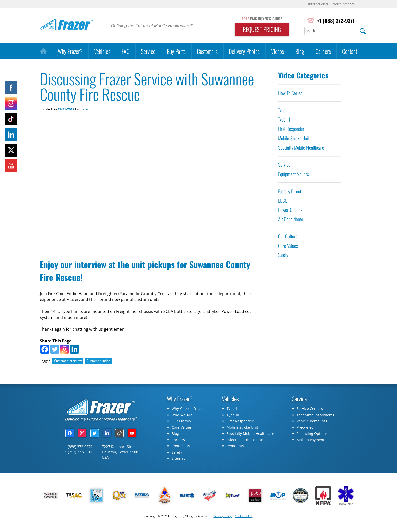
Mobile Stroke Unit (294, 138)
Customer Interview (68, 362)
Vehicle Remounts (312, 423)
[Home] (43, 51)
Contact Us (181, 447)
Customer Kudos (98, 362)
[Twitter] (55, 350)
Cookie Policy (244, 517)
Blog (300, 51)
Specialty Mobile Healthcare (301, 148)
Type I (283, 110)
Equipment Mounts (293, 174)
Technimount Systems (315, 416)
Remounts (235, 447)
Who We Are (182, 416)
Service (148, 51)
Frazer (84, 109)
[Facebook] (45, 350)
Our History (181, 423)
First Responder (291, 129)
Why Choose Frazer (188, 410)
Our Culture (288, 236)
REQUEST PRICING (261, 29)
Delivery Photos (244, 51)
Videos (277, 51)
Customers (207, 51)
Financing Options (312, 435)
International (318, 4)
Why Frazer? (70, 51)
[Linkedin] (74, 350)
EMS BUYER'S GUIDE (261, 19)
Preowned (305, 429)
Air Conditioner (291, 219)
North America (344, 4)
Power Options (290, 210)
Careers (323, 51)
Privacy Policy (223, 517)
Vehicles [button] (102, 51)
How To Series (290, 93)
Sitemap (179, 460)
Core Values (288, 246)
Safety (283, 255)
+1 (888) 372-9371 (336, 21)
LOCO (283, 201)
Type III (284, 120)
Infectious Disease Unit (246, 441)
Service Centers (310, 410)
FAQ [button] (126, 51)
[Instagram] (65, 350)
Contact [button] (350, 51)
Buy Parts (176, 51)
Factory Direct (290, 191)
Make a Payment (311, 441)
